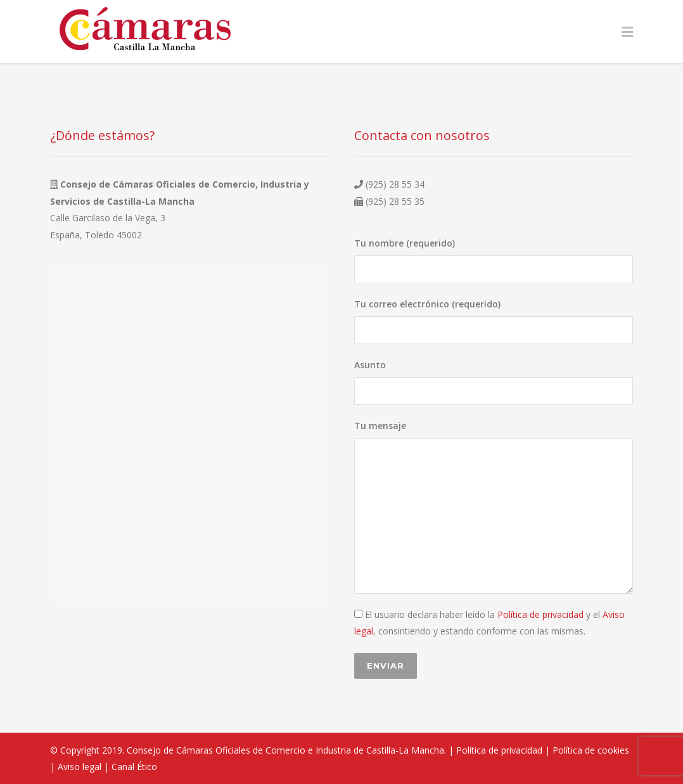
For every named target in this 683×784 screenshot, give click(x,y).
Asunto (494, 382)
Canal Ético (134, 767)
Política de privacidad (540, 614)
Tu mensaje (494, 507)
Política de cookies (591, 750)
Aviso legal (80, 767)
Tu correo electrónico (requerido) (494, 321)
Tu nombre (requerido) (494, 260)
